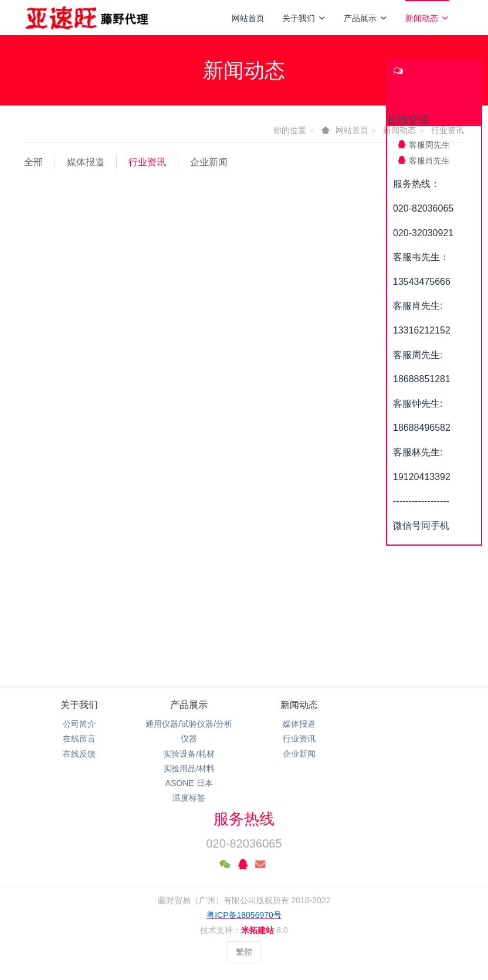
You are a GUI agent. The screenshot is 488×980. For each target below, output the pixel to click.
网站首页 (248, 18)
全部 (33, 162)
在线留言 (79, 739)
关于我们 (304, 18)
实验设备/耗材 (189, 754)
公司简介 (79, 724)
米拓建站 (259, 930)
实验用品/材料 (189, 768)
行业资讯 (147, 162)
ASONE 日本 (189, 783)
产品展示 (366, 18)
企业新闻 (209, 162)
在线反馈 (79, 754)
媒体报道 (86, 162)
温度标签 (189, 798)
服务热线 (244, 819)
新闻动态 (427, 18)
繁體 (244, 952)
